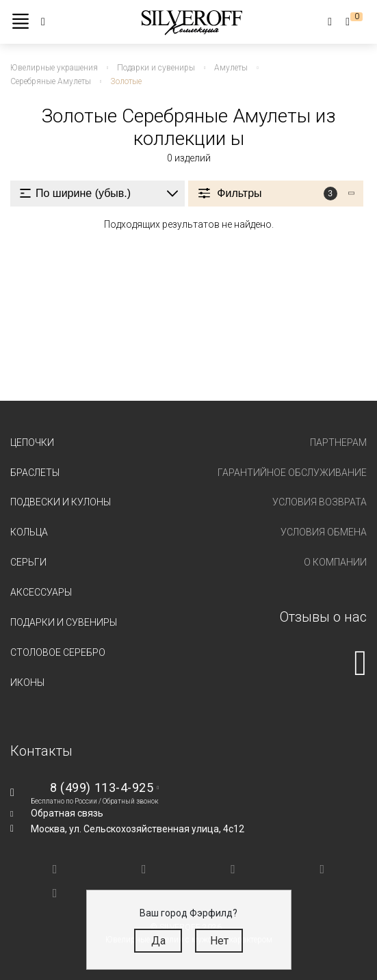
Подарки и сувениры (64, 622)
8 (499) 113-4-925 (102, 787)
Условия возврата (320, 502)
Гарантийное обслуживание (292, 473)
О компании (335, 562)
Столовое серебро (58, 652)
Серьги (28, 562)
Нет (219, 941)
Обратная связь (67, 813)
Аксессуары (41, 592)
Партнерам (338, 442)
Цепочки (32, 442)
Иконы (27, 683)
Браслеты (35, 473)
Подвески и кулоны (61, 502)
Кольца (29, 532)
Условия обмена (324, 532)
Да (158, 941)
